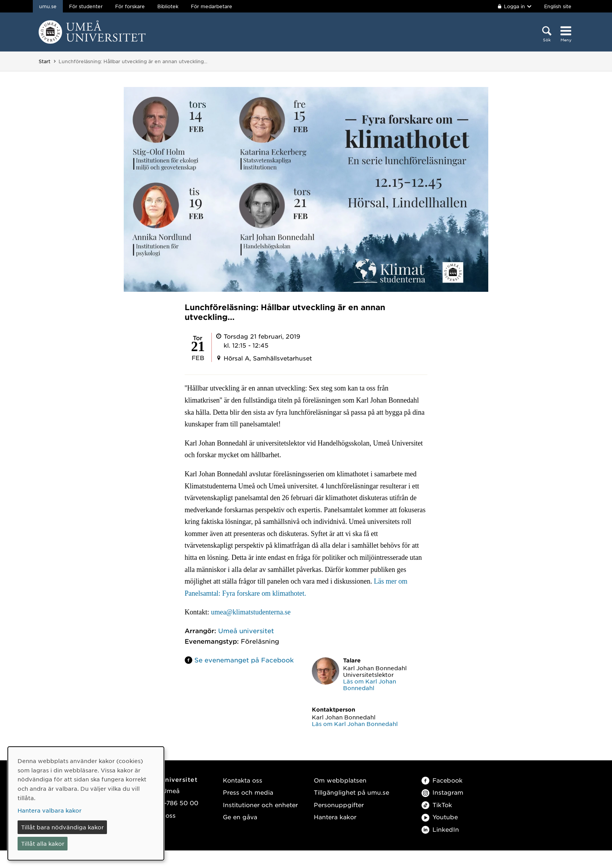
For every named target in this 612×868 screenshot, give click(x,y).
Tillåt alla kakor (43, 843)
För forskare (130, 6)
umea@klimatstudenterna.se (251, 612)
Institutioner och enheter (260, 805)
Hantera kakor (335, 817)
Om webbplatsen (340, 780)
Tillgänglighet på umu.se (351, 792)
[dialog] (86, 803)
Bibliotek (168, 6)
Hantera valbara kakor (50, 810)
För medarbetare (212, 6)
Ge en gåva (240, 817)
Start (44, 61)
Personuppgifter (339, 805)
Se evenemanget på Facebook (244, 660)
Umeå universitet (246, 630)
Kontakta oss (243, 780)
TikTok (437, 805)
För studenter (86, 6)
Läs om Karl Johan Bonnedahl (370, 684)
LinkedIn (440, 829)
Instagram (442, 792)
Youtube (440, 817)
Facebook (442, 780)
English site (558, 6)
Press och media (248, 792)
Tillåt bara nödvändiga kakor (62, 827)
